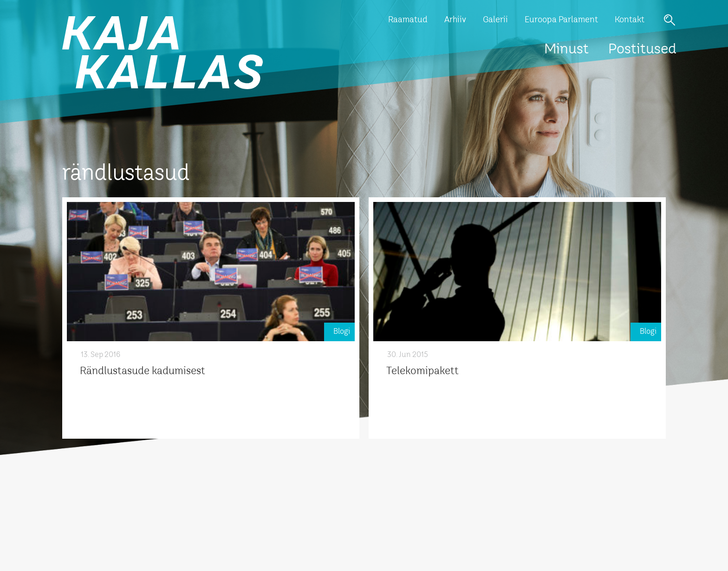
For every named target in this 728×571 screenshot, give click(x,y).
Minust (566, 50)
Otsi (669, 20)
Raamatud (408, 20)
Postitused (642, 50)
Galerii (495, 20)
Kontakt (630, 20)
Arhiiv (455, 20)
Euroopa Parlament (561, 20)
